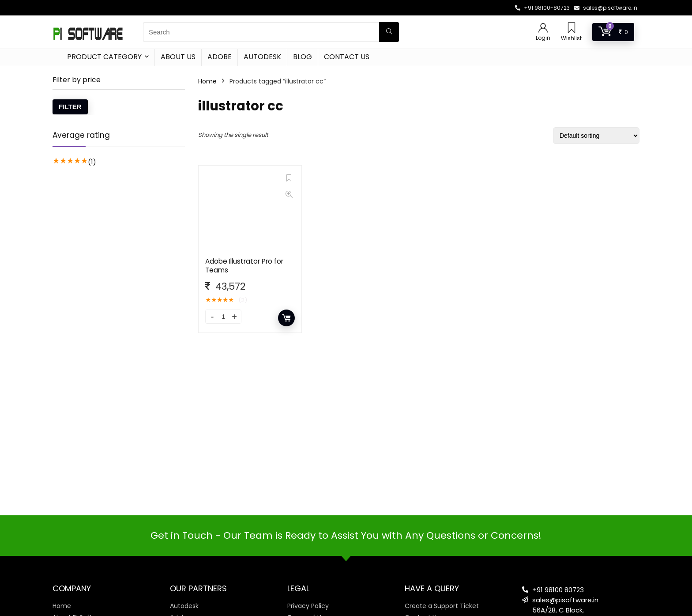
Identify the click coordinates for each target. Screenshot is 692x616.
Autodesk (262, 57)
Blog (303, 57)
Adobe (220, 57)
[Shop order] (596, 136)
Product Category (104, 57)
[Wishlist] (572, 28)
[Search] (389, 32)
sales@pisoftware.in (610, 8)
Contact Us (347, 57)
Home (207, 81)
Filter (70, 107)
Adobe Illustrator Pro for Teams (244, 266)
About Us (178, 57)
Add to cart (286, 318)
